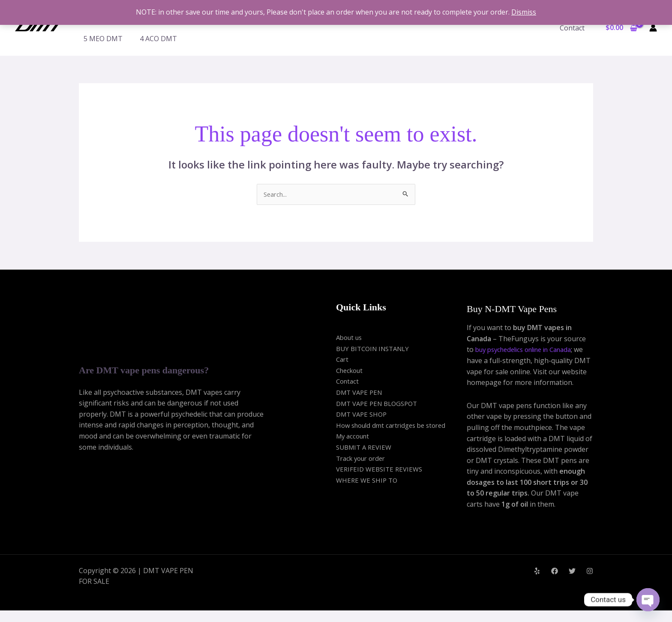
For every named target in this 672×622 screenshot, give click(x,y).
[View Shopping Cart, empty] (621, 28)
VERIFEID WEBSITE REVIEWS (381, 470)
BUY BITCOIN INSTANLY (376, 349)
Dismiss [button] (524, 12)
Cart (343, 360)
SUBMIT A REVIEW (366, 448)
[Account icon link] (653, 28)
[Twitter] (572, 583)
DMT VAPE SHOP (363, 415)
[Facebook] (555, 583)
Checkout (351, 371)
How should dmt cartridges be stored (396, 426)
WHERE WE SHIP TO (368, 481)
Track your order (363, 459)
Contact (574, 28)
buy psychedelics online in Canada (530, 350)
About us (351, 338)
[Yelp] (537, 583)
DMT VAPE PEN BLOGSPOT (380, 404)
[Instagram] (590, 583)
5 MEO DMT (103, 39)
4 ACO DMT (158, 39)
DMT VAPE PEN (361, 393)
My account (354, 437)
